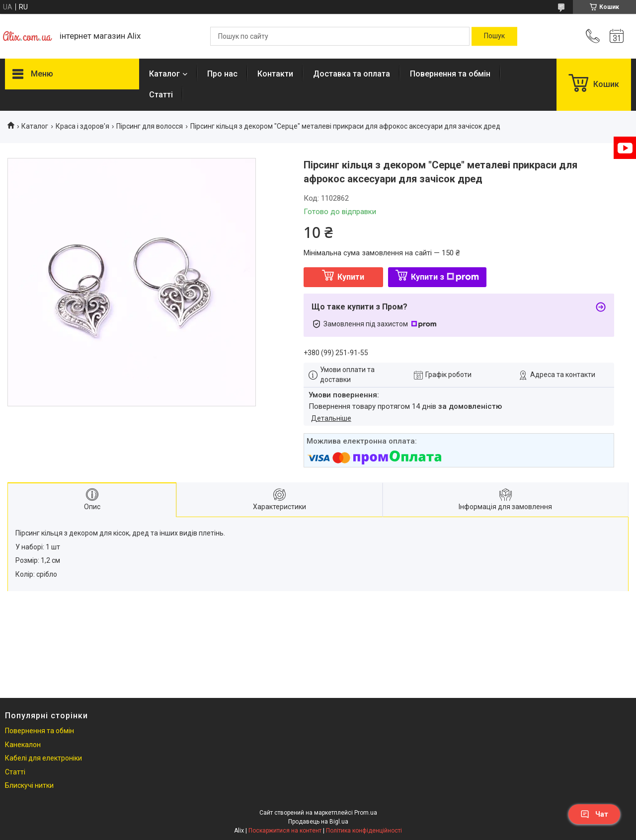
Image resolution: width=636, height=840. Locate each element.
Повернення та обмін (450, 74)
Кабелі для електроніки (43, 758)
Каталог (164, 74)
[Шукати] (494, 36)
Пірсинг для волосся (150, 126)
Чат (594, 814)
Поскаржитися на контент (285, 831)
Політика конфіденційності (364, 831)
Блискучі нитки (29, 785)
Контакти (275, 74)
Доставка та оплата (352, 74)
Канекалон (23, 745)
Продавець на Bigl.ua (318, 822)
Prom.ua (366, 813)
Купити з (445, 277)
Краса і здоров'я (82, 126)
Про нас (222, 74)
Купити (351, 277)
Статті (161, 95)
